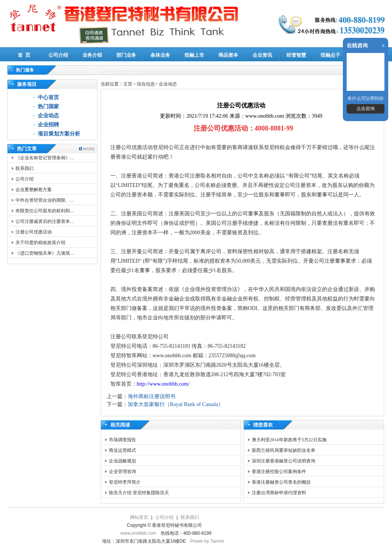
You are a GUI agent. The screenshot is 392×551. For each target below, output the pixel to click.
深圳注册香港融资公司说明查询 (284, 461)
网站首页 (139, 517)
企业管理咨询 (122, 472)
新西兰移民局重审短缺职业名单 (284, 450)
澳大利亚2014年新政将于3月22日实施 (289, 440)
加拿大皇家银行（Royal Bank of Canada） (176, 404)
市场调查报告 (122, 440)
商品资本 (228, 55)
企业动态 (48, 116)
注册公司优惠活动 (34, 232)
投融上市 (194, 55)
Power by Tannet (207, 541)
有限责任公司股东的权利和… (45, 211)
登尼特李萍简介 (125, 482)
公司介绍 (58, 55)
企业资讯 (262, 55)
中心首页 (48, 97)
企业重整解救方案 (34, 190)
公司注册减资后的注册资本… (45, 221)
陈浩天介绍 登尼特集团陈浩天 (139, 493)
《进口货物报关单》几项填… (45, 253)
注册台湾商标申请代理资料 (279, 493)
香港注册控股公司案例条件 (279, 472)
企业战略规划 (122, 461)
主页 (128, 84)
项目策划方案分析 (59, 134)
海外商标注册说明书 (152, 396)
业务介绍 (92, 55)
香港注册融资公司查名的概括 (281, 482)
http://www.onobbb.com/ (163, 384)
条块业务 (160, 55)
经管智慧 (296, 55)
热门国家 (48, 107)
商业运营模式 (122, 450)
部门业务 (126, 55)
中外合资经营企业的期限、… (45, 200)
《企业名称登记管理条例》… (45, 158)
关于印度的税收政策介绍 (40, 243)
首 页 (24, 55)
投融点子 (330, 55)
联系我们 (25, 168)
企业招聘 (48, 125)
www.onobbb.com (139, 533)
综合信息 (146, 84)
